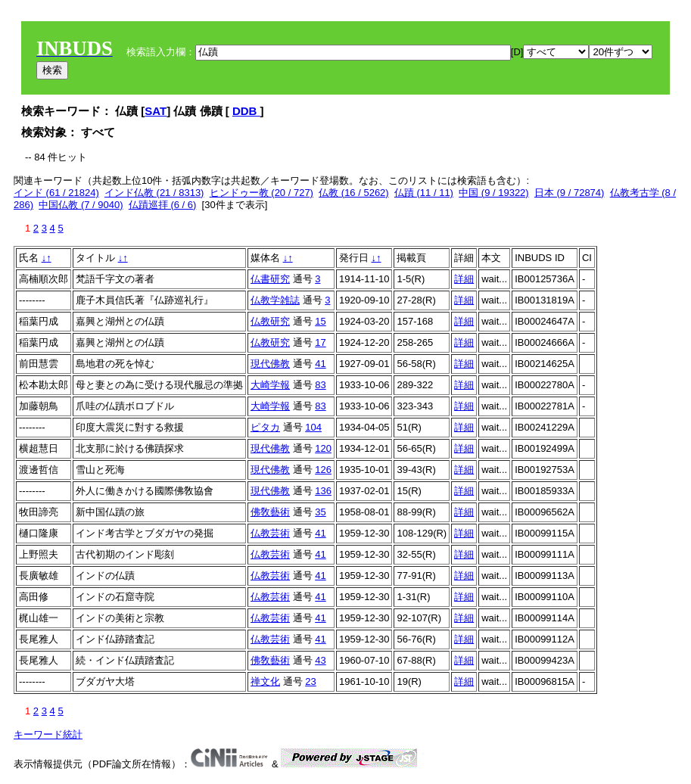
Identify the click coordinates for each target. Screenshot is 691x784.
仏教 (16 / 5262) (354, 193)
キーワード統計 (48, 734)
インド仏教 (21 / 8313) (154, 193)
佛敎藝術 (270, 512)
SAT (156, 111)
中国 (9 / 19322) (494, 193)
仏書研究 (270, 279)
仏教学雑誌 (275, 300)
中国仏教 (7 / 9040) (81, 205)
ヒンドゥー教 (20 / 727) (261, 193)
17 (320, 342)
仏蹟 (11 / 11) (424, 193)
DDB (246, 111)
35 (320, 512)
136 (323, 491)
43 (320, 660)
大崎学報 (270, 385)
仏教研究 (270, 321)
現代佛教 (270, 364)
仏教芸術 (270, 533)
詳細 (464, 279)
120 (323, 448)
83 (320, 385)
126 (323, 470)
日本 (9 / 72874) (570, 193)
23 (310, 681)
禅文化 (265, 681)
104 (313, 427)
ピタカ (265, 427)
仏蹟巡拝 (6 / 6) (163, 205)
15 (320, 321)
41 (320, 364)
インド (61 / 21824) (56, 193)
